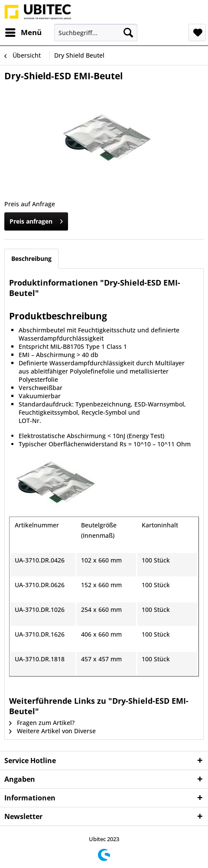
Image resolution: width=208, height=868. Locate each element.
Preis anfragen (36, 220)
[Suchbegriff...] (96, 33)
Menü (23, 31)
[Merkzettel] (197, 33)
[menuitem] (23, 33)
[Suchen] (128, 33)
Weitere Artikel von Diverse (52, 731)
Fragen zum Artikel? (42, 723)
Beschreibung (31, 258)
